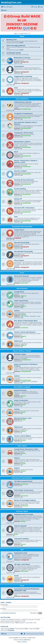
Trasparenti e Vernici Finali (24, 133)
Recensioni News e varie (23, 418)
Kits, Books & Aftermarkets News (26, 321)
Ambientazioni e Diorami (23, 102)
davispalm (11, 630)
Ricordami (34, 613)
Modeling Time (12, 40)
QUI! (26, 28)
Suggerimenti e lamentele (23, 76)
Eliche (26, 316)
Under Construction (21, 301)
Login (2, 603)
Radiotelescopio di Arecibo (24, 515)
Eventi (16, 576)
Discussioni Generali (21, 276)
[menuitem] (3, 7)
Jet (22, 316)
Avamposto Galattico (21, 539)
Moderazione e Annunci (22, 58)
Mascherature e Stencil (22, 142)
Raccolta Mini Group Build (23, 251)
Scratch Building (20, 189)
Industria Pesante (20, 390)
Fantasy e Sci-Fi (25, 382)
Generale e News (20, 354)
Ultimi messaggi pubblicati (16, 46)
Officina (17, 458)
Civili (38, 316)
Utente (22, 36)
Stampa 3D (18, 199)
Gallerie (17, 311)
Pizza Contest (19, 260)
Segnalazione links (21, 553)
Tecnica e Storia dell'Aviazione (25, 332)
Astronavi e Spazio (22, 511)
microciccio (25, 283)
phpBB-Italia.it (27, 640)
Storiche (34, 382)
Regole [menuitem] (10, 7)
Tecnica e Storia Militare (23, 436)
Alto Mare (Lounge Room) (23, 481)
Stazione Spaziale (20, 526)
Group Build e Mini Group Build (22, 227)
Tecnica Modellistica (22, 99)
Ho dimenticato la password (8, 613)
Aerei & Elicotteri (22, 289)
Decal (16, 152)
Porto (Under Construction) (24, 490)
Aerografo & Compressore (23, 113)
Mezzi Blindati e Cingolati (22, 387)
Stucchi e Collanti (20, 171)
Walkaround (18, 341)
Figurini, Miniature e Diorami (22, 351)
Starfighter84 (25, 62)
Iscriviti (9, 603)
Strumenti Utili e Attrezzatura (24, 208)
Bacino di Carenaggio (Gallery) (25, 500)
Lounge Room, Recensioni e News (26, 449)
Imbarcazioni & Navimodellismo (22, 478)
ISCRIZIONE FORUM (14, 53)
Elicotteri (32, 316)
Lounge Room (19, 292)
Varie (16, 217)
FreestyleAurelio (26, 109)
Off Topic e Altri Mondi (22, 564)
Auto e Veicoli (22, 446)
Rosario (23, 396)
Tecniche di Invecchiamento (24, 180)
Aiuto (16, 88)
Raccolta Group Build (22, 243)
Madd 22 (24, 296)
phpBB (16, 638)
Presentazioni (19, 66)
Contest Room (19, 230)
